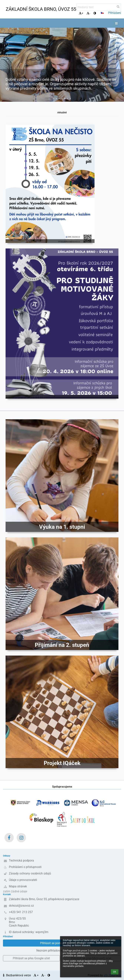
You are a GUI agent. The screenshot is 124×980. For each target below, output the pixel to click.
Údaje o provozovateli (23, 880)
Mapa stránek (18, 886)
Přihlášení (115, 13)
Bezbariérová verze (17, 975)
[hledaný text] (99, 7)
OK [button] (115, 972)
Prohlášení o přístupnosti (25, 867)
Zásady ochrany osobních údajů (30, 873)
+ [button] (81, 13)
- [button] (88, 13)
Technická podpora (21, 860)
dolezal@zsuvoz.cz (21, 906)
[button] (102, 13)
